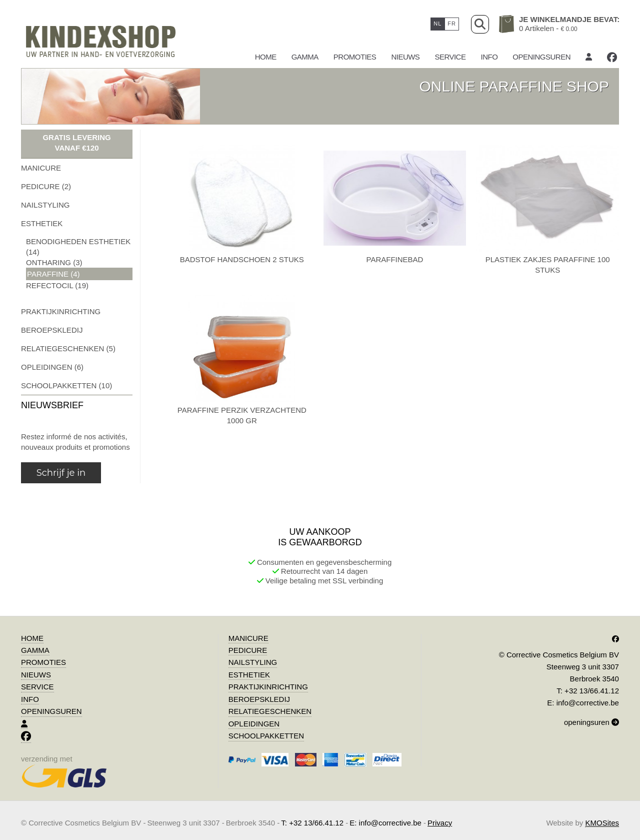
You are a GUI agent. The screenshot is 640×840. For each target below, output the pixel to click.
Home (266, 57)
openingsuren (591, 722)
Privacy (440, 823)
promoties (355, 57)
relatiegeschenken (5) (68, 348)
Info (489, 57)
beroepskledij (52, 330)
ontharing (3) (54, 262)
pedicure (248, 650)
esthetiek (42, 223)
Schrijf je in (61, 473)
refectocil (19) (57, 285)
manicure (41, 168)
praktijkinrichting (61, 311)
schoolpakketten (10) (66, 385)
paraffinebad (395, 259)
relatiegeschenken (270, 711)
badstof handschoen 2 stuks (242, 259)
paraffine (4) (53, 274)
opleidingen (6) (52, 367)
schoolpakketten (266, 736)
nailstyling (45, 205)
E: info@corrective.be (583, 703)
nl (437, 24)
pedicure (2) (46, 186)
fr (452, 24)
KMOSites (602, 823)
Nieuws (405, 57)
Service (450, 57)
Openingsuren (541, 57)
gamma (305, 57)
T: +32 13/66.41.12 (588, 691)
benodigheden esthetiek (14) (78, 247)
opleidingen (254, 724)
